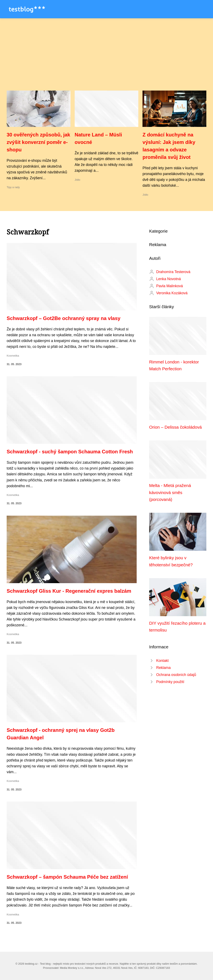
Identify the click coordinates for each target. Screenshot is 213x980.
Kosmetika (13, 356)
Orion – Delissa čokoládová (175, 427)
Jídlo (77, 180)
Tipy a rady (13, 187)
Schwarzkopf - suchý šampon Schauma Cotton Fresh (70, 452)
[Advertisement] (106, 59)
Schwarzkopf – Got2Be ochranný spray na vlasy (64, 318)
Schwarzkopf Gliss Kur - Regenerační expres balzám (69, 591)
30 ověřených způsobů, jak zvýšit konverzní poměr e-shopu (38, 142)
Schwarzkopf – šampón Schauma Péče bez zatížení (67, 877)
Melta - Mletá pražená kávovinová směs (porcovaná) (170, 492)
